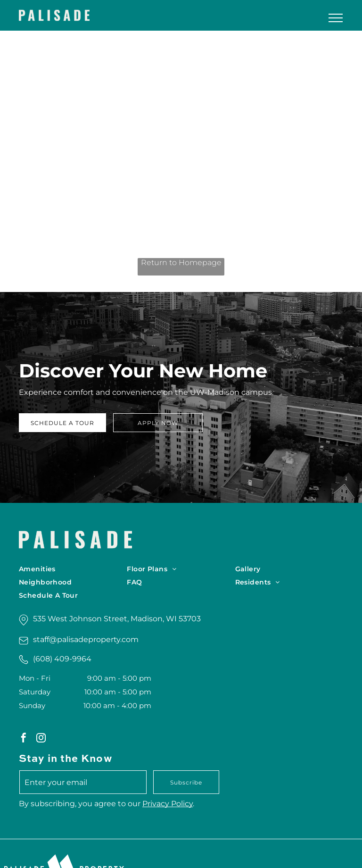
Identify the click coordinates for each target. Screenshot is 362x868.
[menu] (336, 18)
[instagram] (41, 739)
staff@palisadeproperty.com (86, 639)
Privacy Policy (168, 804)
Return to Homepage (181, 263)
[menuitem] (73, 569)
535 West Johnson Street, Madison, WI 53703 (117, 619)
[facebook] (24, 739)
